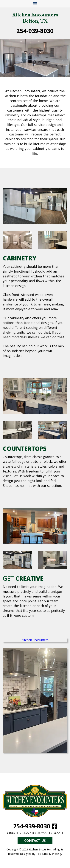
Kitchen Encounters (35, 640)
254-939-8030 (35, 31)
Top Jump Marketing (49, 854)
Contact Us (35, 841)
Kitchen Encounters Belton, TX (35, 18)
